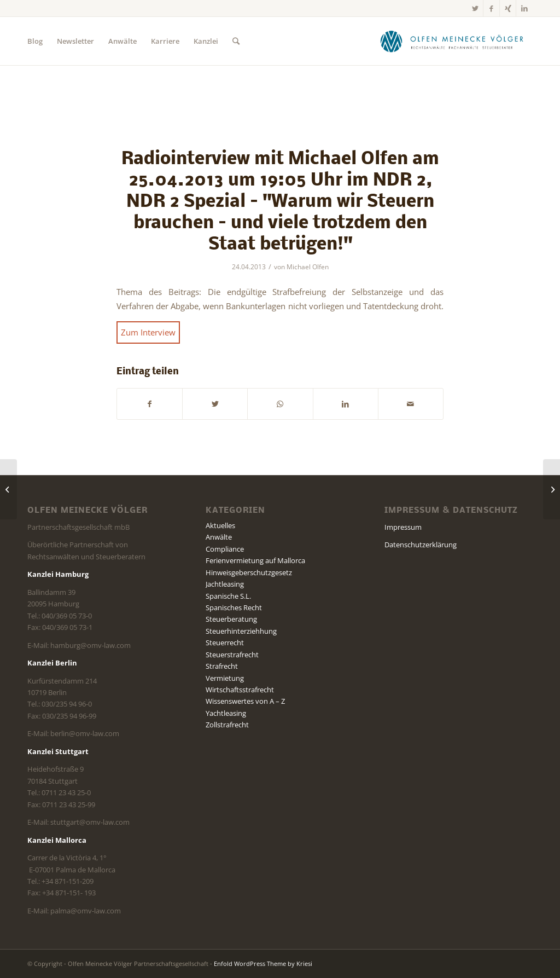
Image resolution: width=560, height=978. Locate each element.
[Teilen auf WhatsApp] (280, 404)
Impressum (403, 527)
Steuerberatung (231, 619)
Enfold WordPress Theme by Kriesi (263, 963)
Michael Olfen (308, 267)
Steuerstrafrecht (232, 655)
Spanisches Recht (234, 607)
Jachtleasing (225, 584)
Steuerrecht (225, 643)
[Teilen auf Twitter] (215, 404)
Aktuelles (220, 525)
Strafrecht (222, 666)
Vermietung (225, 678)
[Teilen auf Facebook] (150, 404)
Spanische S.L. (228, 596)
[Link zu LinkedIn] (524, 8)
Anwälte (219, 537)
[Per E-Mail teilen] (411, 404)
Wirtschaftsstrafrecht (240, 690)
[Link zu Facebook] (491, 8)
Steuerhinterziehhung (241, 631)
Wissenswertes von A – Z (245, 701)
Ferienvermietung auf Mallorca (255, 560)
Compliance (225, 549)
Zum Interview (148, 332)
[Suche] (236, 41)
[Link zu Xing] (508, 8)
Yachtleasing (226, 713)
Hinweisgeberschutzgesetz (249, 572)
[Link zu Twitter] (475, 8)
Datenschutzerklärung (421, 545)
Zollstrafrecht (227, 725)
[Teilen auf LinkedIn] (346, 404)
